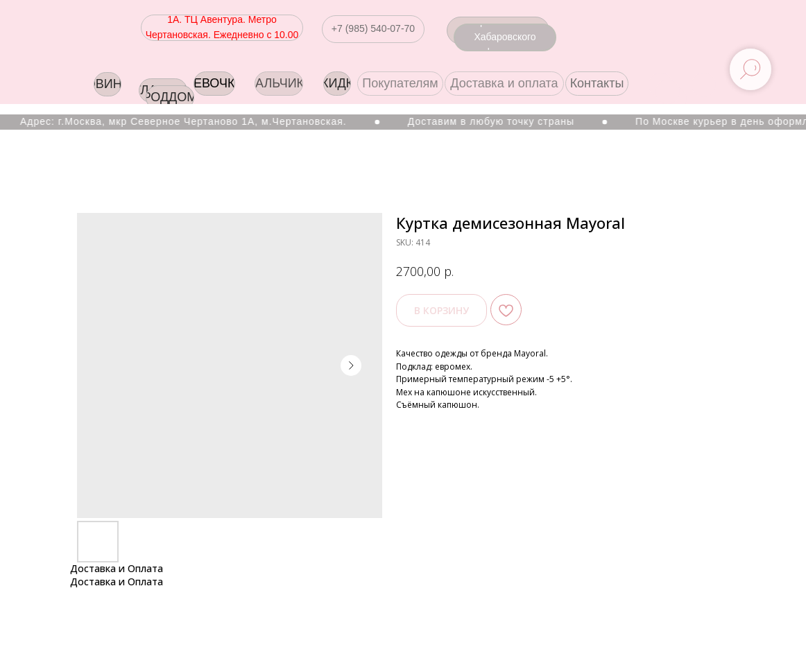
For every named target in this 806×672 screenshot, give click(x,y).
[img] (704, 85)
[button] (373, 29)
